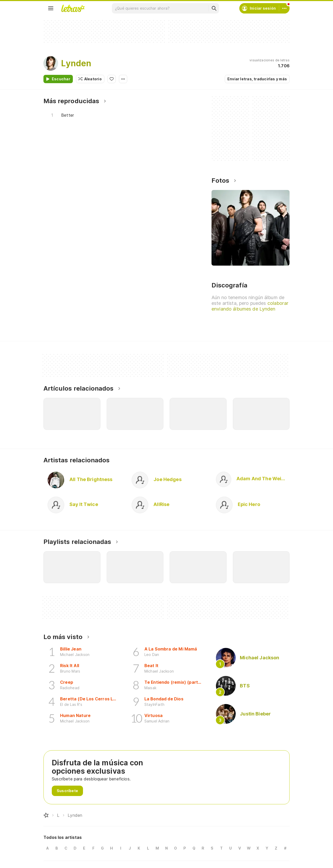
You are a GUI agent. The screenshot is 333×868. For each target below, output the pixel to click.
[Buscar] (214, 8)
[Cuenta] (284, 8)
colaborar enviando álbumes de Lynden (250, 306)
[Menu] (51, 8)
